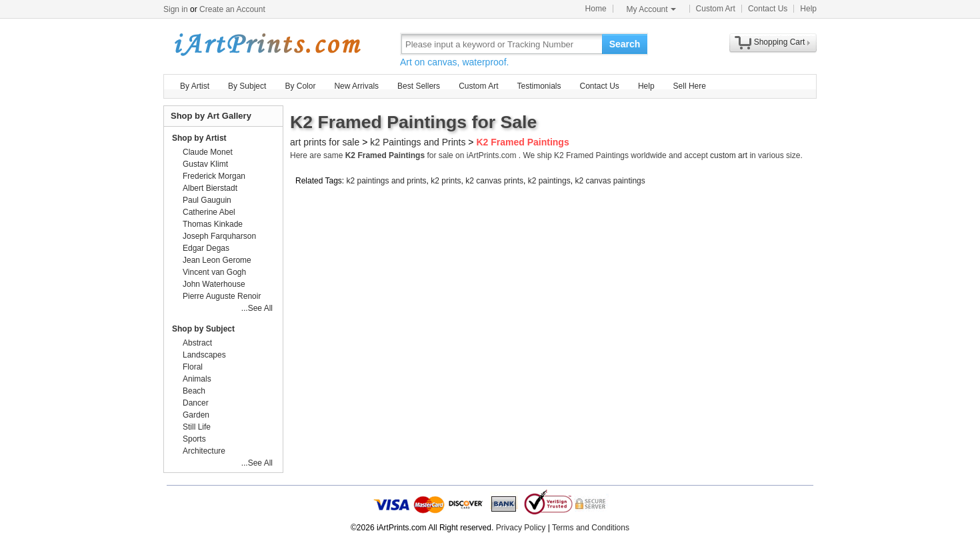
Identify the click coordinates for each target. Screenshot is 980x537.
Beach (194, 391)
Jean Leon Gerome (217, 260)
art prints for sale (325, 142)
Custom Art (716, 9)
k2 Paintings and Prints (418, 142)
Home (596, 9)
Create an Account (232, 9)
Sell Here (690, 86)
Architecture (204, 451)
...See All (257, 308)
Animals (197, 379)
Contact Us (768, 9)
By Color (300, 86)
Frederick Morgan (214, 176)
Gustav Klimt (205, 164)
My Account (651, 9)
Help (808, 9)
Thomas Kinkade (213, 224)
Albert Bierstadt (210, 188)
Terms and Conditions (591, 528)
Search (625, 44)
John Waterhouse (214, 284)
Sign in (176, 9)
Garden (196, 415)
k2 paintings (549, 181)
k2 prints (446, 181)
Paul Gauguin (207, 200)
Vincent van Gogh (214, 272)
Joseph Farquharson (219, 236)
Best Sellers (419, 86)
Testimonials (539, 86)
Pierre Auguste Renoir (222, 296)
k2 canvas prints (494, 181)
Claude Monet (208, 152)
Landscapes (204, 355)
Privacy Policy (521, 528)
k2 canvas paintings (610, 181)
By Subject (247, 86)
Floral (193, 367)
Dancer (196, 403)
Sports (194, 439)
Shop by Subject (203, 329)
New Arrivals (356, 86)
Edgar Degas (206, 248)
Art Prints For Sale (267, 44)
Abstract (197, 343)
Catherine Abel (209, 212)
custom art (729, 155)
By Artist (195, 86)
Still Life (197, 427)
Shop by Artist (199, 138)
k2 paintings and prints (387, 181)
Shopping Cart (780, 42)
